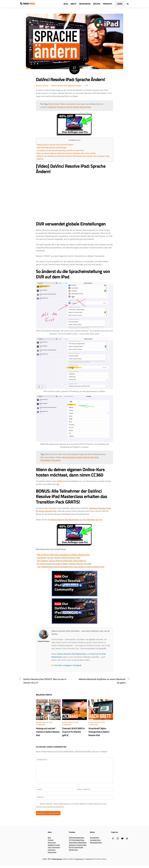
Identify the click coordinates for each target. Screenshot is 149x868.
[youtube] (122, 840)
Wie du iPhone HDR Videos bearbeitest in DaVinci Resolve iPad (63, 557)
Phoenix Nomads (57, 861)
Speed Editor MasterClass (78, 844)
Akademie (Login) (54, 847)
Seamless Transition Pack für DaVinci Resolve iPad (69, 109)
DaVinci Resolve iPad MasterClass (72, 656)
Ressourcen (85, 4)
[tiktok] (127, 840)
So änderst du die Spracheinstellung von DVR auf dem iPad (60, 152)
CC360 (60, 483)
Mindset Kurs (73, 852)
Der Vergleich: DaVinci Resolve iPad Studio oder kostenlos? (62, 563)
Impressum (52, 852)
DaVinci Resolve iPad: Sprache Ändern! (70, 81)
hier (58, 486)
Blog (66, 4)
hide (78, 142)
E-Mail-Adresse (84, 791)
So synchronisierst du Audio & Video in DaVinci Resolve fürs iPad (64, 566)
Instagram (67, 667)
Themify (88, 861)
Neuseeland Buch (96, 844)
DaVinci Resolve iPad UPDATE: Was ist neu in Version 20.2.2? (45, 683)
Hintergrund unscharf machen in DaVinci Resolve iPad (48, 734)
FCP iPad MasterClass (76, 842)
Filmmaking (41, 727)
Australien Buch (95, 842)
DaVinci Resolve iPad (59, 87)
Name (40, 791)
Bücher (97, 4)
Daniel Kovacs (42, 88)
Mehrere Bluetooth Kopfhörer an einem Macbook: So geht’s (102, 683)
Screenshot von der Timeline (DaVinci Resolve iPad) (59, 560)
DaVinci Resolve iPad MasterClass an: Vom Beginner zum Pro (76, 522)
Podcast (51, 842)
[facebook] (113, 840)
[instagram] (118, 840)
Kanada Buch (94, 840)
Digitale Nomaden (75, 87)
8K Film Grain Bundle (76, 849)
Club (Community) (54, 849)
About (74, 4)
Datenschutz (52, 854)
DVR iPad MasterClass (76, 840)
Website (40, 799)
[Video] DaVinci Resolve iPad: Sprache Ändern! (55, 147)
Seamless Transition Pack (78, 847)
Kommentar (43, 761)
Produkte (108, 4)
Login (120, 4)
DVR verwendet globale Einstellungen (52, 149)
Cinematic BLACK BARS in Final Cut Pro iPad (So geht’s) (73, 734)
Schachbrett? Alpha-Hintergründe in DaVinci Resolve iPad (99, 734)
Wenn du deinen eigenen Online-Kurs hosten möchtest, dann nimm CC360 (66, 155)
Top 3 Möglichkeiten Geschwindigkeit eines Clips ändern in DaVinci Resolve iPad (71, 569)
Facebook (77, 667)
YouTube (58, 667)
